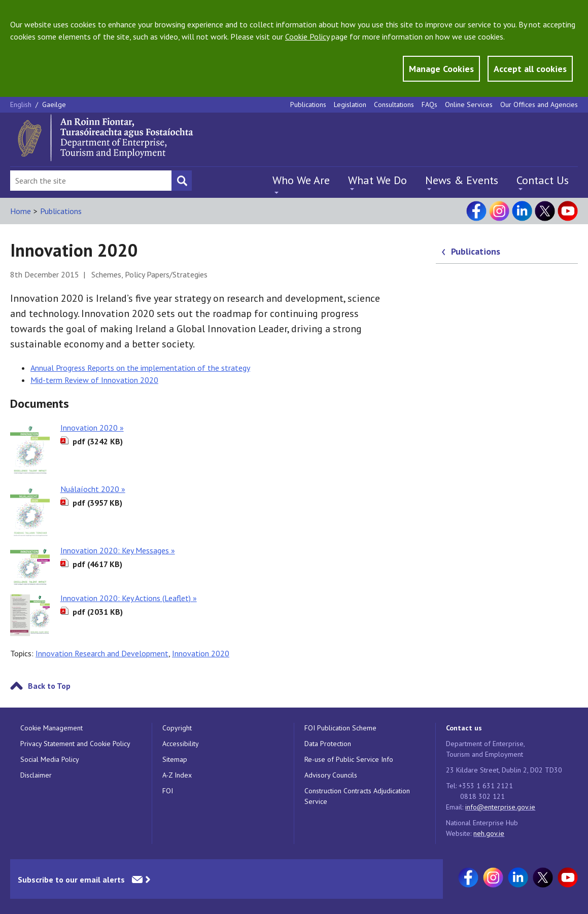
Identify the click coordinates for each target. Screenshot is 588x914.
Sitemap (175, 759)
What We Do (377, 180)
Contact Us (543, 180)
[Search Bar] (91, 181)
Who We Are (301, 180)
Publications (308, 104)
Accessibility (181, 744)
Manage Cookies (441, 69)
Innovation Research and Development (102, 653)
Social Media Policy (50, 759)
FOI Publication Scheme (340, 728)
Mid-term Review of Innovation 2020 (94, 380)
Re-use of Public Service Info (349, 759)
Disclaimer (36, 775)
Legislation (350, 104)
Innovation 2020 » (92, 428)
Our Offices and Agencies (539, 104)
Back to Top (49, 686)
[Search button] (182, 181)
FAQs (429, 104)
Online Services (469, 104)
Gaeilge (54, 104)
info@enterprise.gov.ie (500, 807)
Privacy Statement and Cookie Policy (75, 744)
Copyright (177, 728)
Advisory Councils (331, 775)
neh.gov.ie (489, 833)
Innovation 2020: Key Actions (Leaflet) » (129, 598)
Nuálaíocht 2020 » (93, 489)
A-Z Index (177, 775)
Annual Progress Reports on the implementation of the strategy (140, 368)
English (22, 104)
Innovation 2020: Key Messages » (118, 550)
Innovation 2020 (201, 653)
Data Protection (328, 744)
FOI (168, 791)
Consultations (394, 104)
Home (21, 211)
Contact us (464, 728)
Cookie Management (51, 728)
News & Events (462, 180)
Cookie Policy (307, 37)
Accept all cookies (530, 69)
